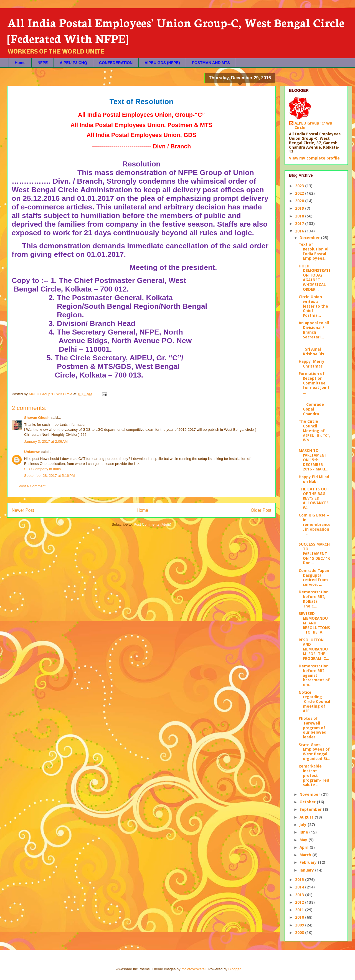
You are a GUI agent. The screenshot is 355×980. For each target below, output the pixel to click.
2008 (300, 933)
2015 (300, 880)
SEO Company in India (42, 469)
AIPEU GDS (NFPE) (162, 63)
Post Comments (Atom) (152, 524)
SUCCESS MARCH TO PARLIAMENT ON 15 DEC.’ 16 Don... (315, 554)
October (308, 802)
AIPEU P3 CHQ (73, 63)
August (307, 817)
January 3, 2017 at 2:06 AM (46, 441)
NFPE (43, 63)
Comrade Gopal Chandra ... (311, 407)
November (310, 794)
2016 (300, 231)
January (307, 870)
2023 (300, 186)
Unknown (32, 452)
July (304, 825)
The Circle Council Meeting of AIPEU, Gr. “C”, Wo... (315, 431)
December (310, 238)
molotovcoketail (194, 969)
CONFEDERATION (116, 63)
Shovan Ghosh (37, 418)
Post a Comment (32, 486)
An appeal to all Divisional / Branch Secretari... (314, 330)
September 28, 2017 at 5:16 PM (49, 476)
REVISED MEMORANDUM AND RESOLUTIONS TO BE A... (314, 623)
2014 (300, 887)
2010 (300, 917)
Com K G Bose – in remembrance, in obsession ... (315, 524)
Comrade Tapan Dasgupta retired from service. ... (314, 578)
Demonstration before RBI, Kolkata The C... (314, 599)
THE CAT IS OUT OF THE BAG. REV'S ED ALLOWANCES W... (314, 498)
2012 (300, 902)
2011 (300, 910)
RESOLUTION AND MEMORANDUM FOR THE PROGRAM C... (314, 649)
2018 (300, 216)
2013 (300, 895)
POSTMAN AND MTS (211, 63)
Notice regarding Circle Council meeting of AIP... (314, 702)
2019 (300, 208)
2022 (300, 193)
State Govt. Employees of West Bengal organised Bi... (315, 752)
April (305, 847)
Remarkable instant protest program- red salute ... (314, 775)
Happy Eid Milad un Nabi (314, 479)
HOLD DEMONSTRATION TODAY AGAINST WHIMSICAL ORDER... (315, 278)
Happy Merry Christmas (312, 364)
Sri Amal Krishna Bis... (313, 349)
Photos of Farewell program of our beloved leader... (313, 728)
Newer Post (23, 510)
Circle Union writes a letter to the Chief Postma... (313, 306)
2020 (300, 201)
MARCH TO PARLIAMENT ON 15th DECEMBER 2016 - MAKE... (314, 460)
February (309, 862)
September (311, 809)
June (304, 832)
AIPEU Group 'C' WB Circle (313, 125)
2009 (300, 925)
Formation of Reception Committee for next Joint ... (314, 383)
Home (20, 63)
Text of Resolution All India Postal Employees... (314, 251)
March (306, 855)
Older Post (261, 510)
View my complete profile (314, 158)
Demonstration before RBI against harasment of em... (314, 675)
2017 (300, 224)
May (304, 840)
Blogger (234, 969)
